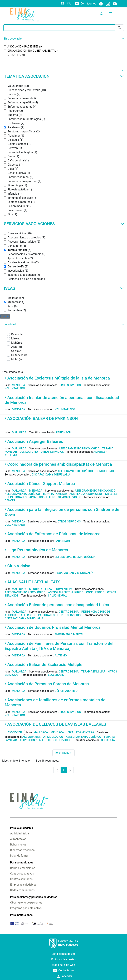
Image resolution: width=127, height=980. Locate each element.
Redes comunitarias (22, 890)
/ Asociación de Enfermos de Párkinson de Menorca (53, 534)
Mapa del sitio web (63, 965)
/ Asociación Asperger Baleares (34, 441)
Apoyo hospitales (42, 497)
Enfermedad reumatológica (75, 557)
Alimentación (18, 839)
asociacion (15, 732)
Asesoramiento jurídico (75, 471)
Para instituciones (21, 915)
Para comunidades (22, 863)
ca (69, 4)
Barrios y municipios (23, 868)
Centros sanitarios (21, 879)
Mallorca (19, 432)
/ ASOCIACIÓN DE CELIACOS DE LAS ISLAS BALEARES (55, 724)
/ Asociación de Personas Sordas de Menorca (47, 684)
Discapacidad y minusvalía (51, 475)
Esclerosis (56, 675)
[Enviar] (119, 28)
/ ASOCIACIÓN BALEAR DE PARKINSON (41, 419)
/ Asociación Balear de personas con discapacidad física (57, 605)
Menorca (19, 385)
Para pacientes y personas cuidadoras (34, 897)
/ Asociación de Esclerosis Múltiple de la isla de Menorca (57, 378)
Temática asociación (64, 76)
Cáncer (10, 500)
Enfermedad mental (69, 634)
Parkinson (63, 432)
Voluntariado (15, 388)
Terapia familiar (55, 494)
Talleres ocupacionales (37, 615)
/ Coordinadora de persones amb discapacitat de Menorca (58, 464)
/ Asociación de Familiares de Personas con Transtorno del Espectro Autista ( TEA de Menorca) (59, 646)
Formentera (64, 589)
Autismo (11, 455)
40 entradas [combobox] (65, 753)
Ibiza (48, 589)
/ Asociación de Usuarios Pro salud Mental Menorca (53, 627)
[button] (63, 39)
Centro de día (69, 612)
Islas (64, 288)
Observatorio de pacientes (26, 903)
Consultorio (29, 452)
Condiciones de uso (63, 954)
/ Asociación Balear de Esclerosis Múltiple (43, 665)
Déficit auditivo (66, 691)
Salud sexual (58, 596)
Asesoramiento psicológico (79, 448)
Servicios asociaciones (64, 224)
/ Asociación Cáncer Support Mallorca (40, 484)
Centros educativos (22, 874)
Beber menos (18, 845)
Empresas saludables (23, 885)
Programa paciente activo (26, 908)
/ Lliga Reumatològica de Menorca (36, 550)
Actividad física (20, 834)
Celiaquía (108, 740)
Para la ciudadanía (22, 828)
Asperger (100, 452)
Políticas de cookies (63, 959)
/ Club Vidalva (18, 566)
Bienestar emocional (23, 850)
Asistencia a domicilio (86, 494)
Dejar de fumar (19, 856)
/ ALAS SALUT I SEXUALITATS (33, 582)
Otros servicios (69, 385)
